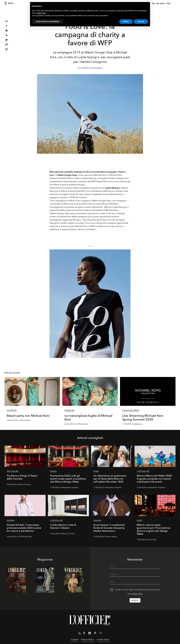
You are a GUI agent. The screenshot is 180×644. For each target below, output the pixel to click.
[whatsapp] (6, 45)
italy (168, 4)
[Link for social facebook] (84, 634)
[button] (128, 304)
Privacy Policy (137, 594)
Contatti (74, 640)
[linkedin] (6, 36)
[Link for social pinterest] (95, 634)
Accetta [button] (141, 21)
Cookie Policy (103, 640)
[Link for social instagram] (90, 634)
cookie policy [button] (41, 13)
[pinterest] (6, 31)
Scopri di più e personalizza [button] (47, 21)
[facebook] (6, 26)
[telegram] (6, 49)
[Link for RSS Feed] (101, 633)
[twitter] (6, 40)
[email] (6, 22)
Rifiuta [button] (126, 21)
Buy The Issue (158, 4)
